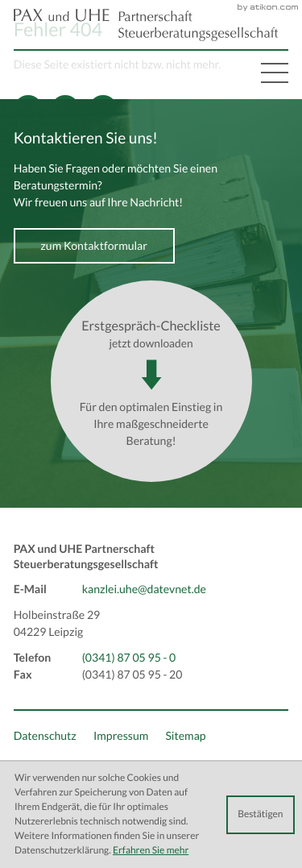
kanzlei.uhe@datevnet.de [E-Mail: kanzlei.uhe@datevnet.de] (144, 589)
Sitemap (185, 736)
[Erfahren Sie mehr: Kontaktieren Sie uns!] (94, 246)
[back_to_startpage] (146, 25)
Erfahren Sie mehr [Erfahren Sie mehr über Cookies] (151, 851)
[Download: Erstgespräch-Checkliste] (151, 381)
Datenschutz (45, 736)
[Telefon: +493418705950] (129, 658)
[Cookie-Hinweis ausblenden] (261, 815)
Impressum (121, 736)
